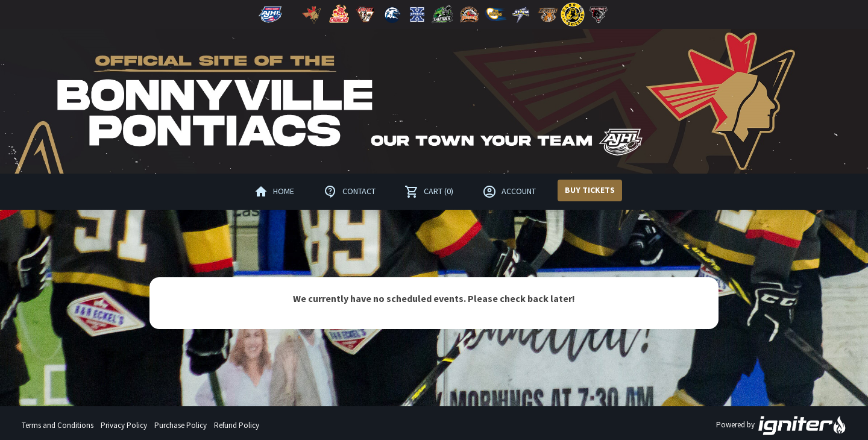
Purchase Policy (181, 425)
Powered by (781, 426)
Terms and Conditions (58, 425)
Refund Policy (237, 425)
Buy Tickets (590, 190)
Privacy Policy (124, 425)
